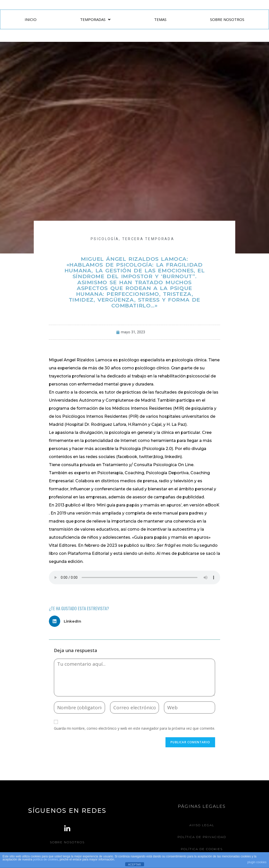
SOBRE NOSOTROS (227, 19)
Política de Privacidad (202, 837)
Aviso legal (202, 825)
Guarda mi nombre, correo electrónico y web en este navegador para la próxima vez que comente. (134, 728)
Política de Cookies (202, 849)
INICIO (31, 19)
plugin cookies (257, 862)
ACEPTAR (134, 864)
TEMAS (160, 19)
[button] (67, 621)
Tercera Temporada (148, 239)
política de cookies (45, 859)
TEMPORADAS (95, 20)
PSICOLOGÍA (105, 239)
